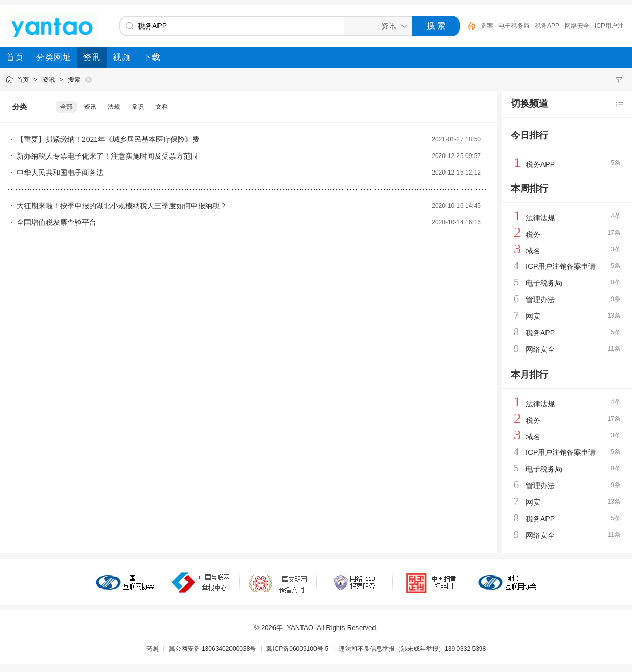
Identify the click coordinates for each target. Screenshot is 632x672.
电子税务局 (514, 26)
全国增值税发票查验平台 (56, 222)
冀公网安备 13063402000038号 (213, 649)
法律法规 (540, 218)
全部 (66, 107)
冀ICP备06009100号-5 (297, 649)
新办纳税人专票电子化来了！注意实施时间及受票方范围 (107, 156)
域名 (533, 251)
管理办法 (540, 299)
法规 (114, 107)
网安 (533, 316)
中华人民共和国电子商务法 (60, 173)
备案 (487, 26)
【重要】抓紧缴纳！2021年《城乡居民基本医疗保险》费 (108, 139)
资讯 (49, 80)
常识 (138, 107)
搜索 (74, 80)
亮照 (152, 649)
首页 (23, 80)
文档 (162, 107)
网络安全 (577, 26)
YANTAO (300, 628)
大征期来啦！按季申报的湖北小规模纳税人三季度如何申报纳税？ (122, 206)
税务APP (547, 26)
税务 (533, 234)
